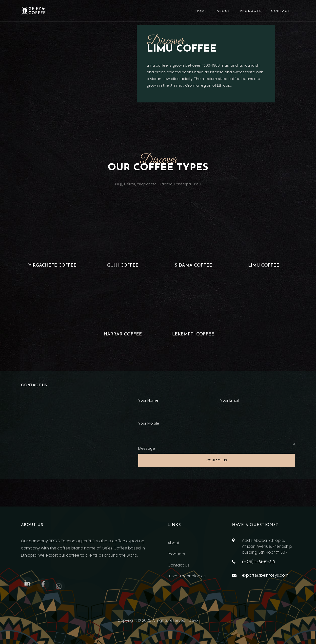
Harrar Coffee (123, 334)
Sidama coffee (193, 265)
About (223, 11)
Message (147, 448)
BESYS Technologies (187, 576)
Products (251, 11)
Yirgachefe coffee (52, 265)
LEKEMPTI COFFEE (193, 334)
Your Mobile (149, 423)
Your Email (229, 400)
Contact (281, 11)
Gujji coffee (123, 265)
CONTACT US (217, 460)
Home (201, 11)
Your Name (148, 400)
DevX (194, 620)
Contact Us (178, 565)
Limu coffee (264, 265)
